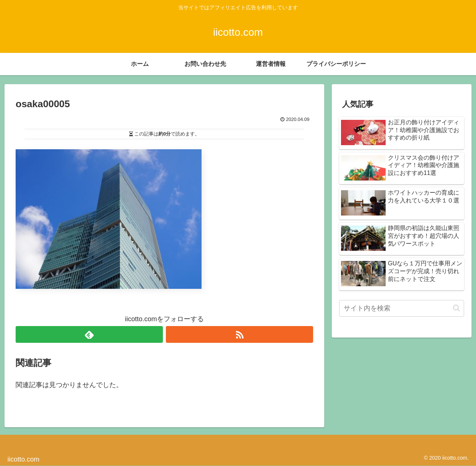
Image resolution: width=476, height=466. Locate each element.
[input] (402, 308)
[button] (456, 308)
